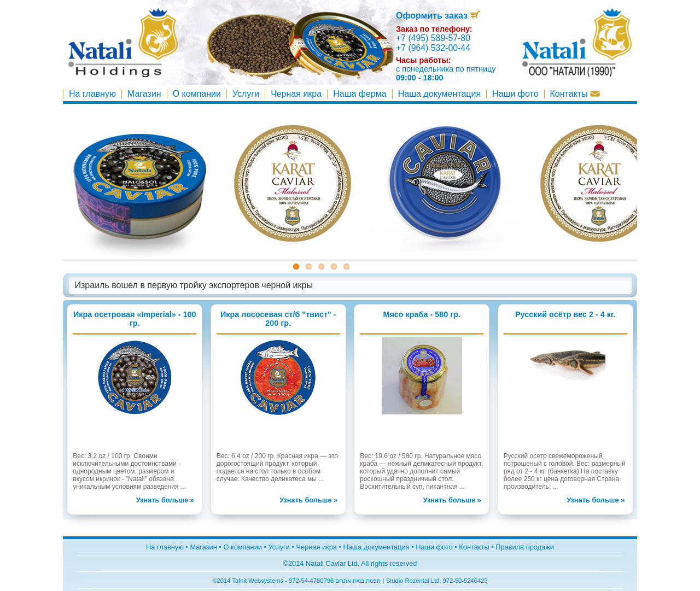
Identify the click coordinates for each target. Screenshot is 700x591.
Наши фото (515, 94)
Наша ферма (360, 94)
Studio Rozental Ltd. (415, 581)
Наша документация (439, 94)
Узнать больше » (165, 500)
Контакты (575, 94)
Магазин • (206, 547)
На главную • (168, 547)
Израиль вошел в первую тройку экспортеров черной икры (194, 285)
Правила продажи (525, 547)
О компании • (246, 547)
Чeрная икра (296, 94)
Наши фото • (437, 547)
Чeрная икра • (320, 547)
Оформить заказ (438, 16)
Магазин (144, 94)
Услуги (246, 94)
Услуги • (282, 547)
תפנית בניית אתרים (358, 581)
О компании (197, 94)
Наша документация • (380, 547)
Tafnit (239, 581)
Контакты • (476, 547)
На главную (92, 94)
